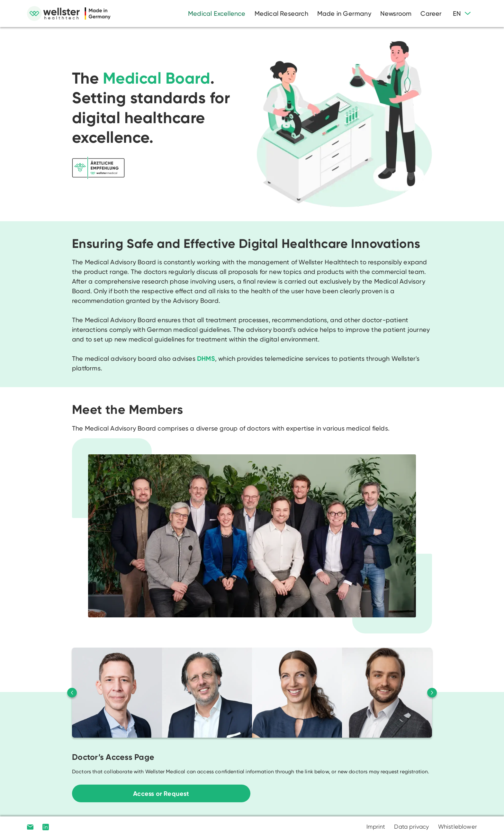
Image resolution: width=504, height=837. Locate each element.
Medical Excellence (217, 14)
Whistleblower (458, 827)
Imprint (376, 827)
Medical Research (281, 14)
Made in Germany (344, 14)
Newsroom (396, 14)
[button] (462, 14)
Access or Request (161, 794)
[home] (69, 14)
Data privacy (411, 827)
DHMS (206, 359)
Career (431, 14)
